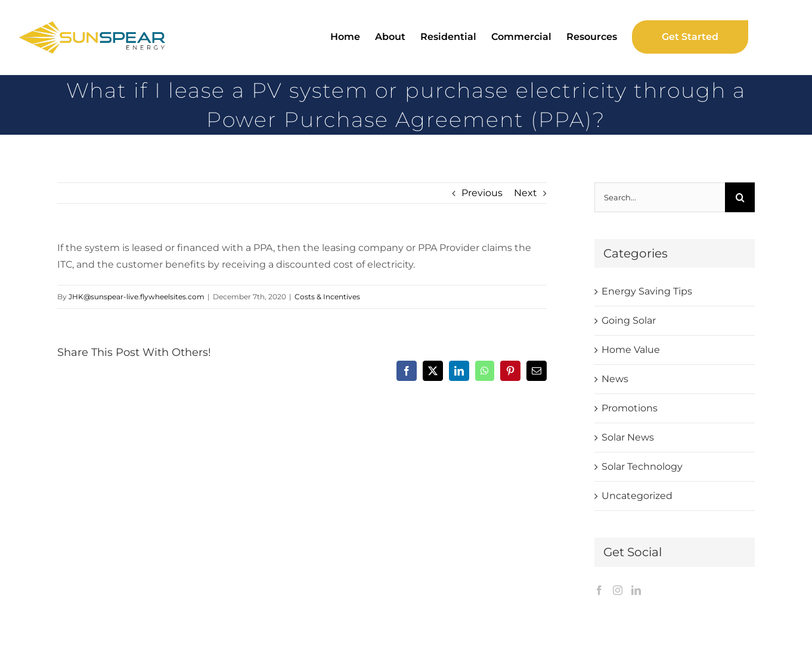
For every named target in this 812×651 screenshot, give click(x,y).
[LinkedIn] (636, 590)
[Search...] (660, 197)
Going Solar (629, 320)
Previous (482, 193)
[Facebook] (599, 590)
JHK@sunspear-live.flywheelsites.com (137, 297)
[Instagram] (618, 590)
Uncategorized (637, 496)
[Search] (740, 197)
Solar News (628, 437)
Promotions (630, 408)
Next (526, 193)
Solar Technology (642, 466)
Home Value (631, 350)
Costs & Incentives (327, 297)
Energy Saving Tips (647, 291)
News (615, 379)
